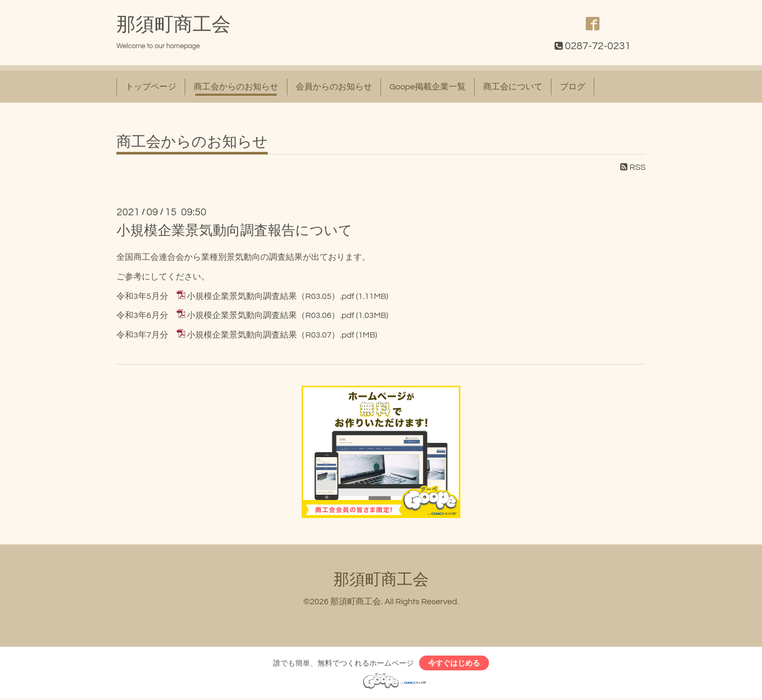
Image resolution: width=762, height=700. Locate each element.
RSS (633, 167)
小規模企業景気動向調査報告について (234, 231)
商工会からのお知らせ (236, 87)
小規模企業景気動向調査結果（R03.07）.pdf (270, 335)
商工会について (513, 87)
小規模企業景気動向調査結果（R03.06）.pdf (270, 315)
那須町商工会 (174, 25)
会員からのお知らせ (334, 87)
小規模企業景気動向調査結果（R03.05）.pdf (270, 296)
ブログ (573, 87)
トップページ (151, 87)
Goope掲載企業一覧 (428, 87)
